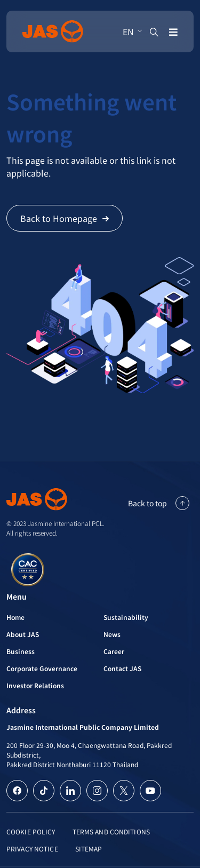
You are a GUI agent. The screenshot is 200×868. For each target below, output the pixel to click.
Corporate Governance (42, 668)
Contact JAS (122, 668)
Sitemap (89, 849)
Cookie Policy (31, 831)
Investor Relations (35, 685)
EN (128, 31)
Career (114, 651)
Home (15, 617)
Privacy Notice (32, 849)
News (112, 634)
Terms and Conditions (111, 831)
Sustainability (126, 617)
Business (21, 651)
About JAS (23, 634)
